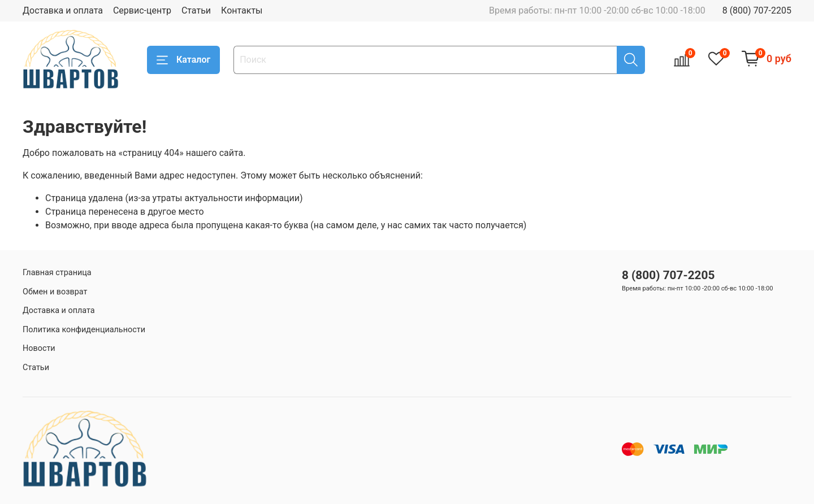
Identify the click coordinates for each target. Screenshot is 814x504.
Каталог (183, 60)
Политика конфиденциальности (84, 330)
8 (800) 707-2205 (757, 10)
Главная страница (57, 273)
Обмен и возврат (55, 292)
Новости (39, 348)
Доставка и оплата (63, 10)
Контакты (242, 10)
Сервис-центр (142, 10)
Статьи (196, 10)
